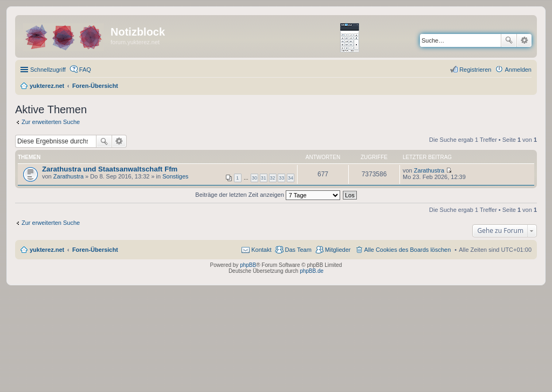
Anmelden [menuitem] (518, 70)
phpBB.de (312, 271)
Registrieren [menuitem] (475, 70)
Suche (509, 40)
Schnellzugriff (48, 70)
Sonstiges (175, 176)
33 (281, 178)
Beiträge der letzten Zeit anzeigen (268, 195)
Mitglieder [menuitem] (338, 250)
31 (264, 178)
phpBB (248, 265)
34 (291, 178)
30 (254, 178)
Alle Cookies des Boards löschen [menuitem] (408, 250)
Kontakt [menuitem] (261, 250)
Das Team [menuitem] (298, 250)
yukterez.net (47, 250)
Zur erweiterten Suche (51, 122)
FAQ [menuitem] (85, 70)
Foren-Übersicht (95, 250)
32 (273, 178)
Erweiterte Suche (524, 40)
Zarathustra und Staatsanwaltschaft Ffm (110, 169)
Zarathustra (68, 176)
